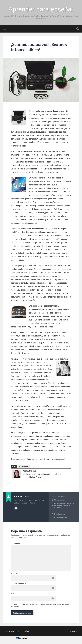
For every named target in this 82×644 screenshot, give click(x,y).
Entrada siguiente (60, 518)
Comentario (16, 544)
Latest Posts (25, 467)
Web (13, 596)
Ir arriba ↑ (74, 634)
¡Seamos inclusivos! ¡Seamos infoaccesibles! (40, 47)
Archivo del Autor (16, 508)
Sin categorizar (60, 500)
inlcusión (70, 504)
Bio (15, 467)
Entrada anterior (60, 514)
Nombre (14, 575)
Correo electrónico (18, 586)
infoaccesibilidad (60, 504)
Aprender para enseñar (41, 9)
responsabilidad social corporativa (62, 507)
